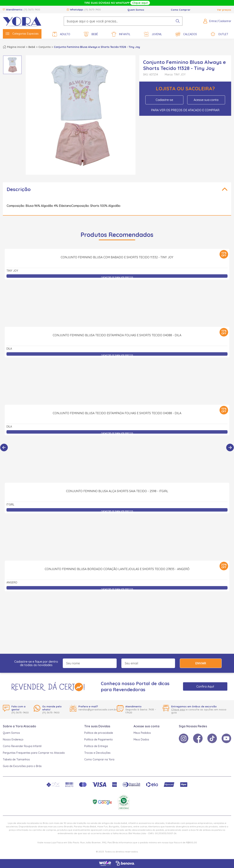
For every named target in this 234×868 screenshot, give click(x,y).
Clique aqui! (140, 3)
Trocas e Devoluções (97, 753)
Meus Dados (141, 739)
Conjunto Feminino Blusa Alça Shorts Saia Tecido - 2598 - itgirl (117, 533)
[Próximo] (230, 447)
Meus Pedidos (142, 733)
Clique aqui (178, 709)
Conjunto (45, 47)
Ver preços (224, 10)
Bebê (91, 34)
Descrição (19, 189)
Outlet (219, 34)
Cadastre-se (164, 100)
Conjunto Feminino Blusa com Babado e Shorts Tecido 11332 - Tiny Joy (117, 299)
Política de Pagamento (99, 739)
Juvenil (153, 34)
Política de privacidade (99, 733)
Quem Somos (136, 10)
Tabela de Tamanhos (16, 759)
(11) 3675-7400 (32, 10)
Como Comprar (181, 10)
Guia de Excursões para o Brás (22, 766)
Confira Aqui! (205, 686)
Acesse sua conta (206, 100)
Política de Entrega (96, 746)
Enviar (201, 663)
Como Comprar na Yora (99, 759)
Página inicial (16, 47)
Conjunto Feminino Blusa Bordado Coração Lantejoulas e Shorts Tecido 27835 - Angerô (117, 611)
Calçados (186, 34)
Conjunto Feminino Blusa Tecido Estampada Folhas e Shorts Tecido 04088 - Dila (117, 377)
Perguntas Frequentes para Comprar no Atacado (34, 753)
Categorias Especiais (22, 34)
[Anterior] (4, 447)
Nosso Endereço (13, 739)
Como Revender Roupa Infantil (22, 746)
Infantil (121, 34)
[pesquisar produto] (178, 21)
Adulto (61, 34)
